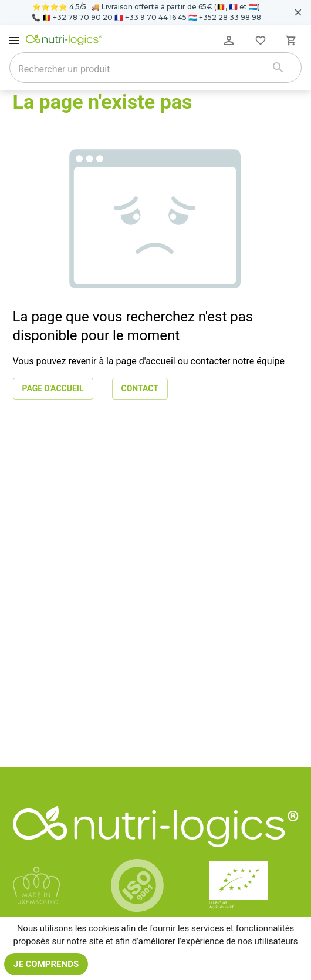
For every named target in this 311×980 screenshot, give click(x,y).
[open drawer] (14, 41)
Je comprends (46, 964)
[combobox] (141, 69)
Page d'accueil (53, 389)
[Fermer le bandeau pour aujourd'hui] (298, 12)
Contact (140, 389)
